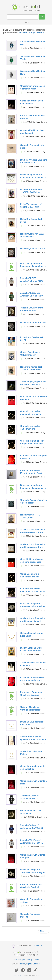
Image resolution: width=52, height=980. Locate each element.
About (15, 960)
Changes (22, 960)
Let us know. (38, 945)
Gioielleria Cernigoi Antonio (31, 33)
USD (27, 22)
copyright (18, 975)
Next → (44, 931)
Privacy (29, 960)
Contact (37, 960)
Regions (22, 964)
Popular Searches (33, 964)
